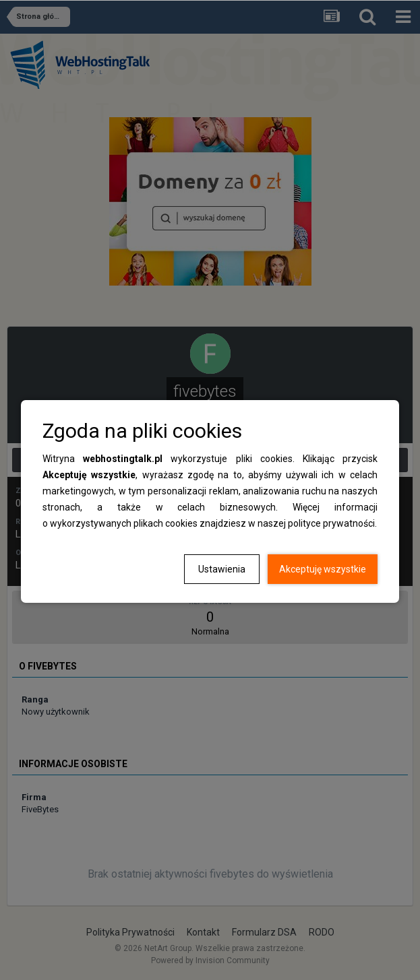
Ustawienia (222, 569)
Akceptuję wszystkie (323, 569)
